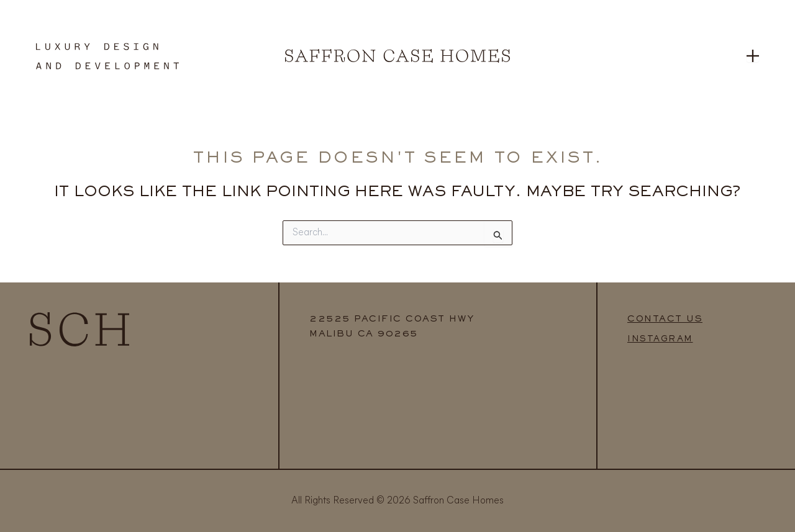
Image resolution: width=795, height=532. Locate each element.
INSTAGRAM (660, 340)
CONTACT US (665, 319)
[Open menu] (753, 56)
